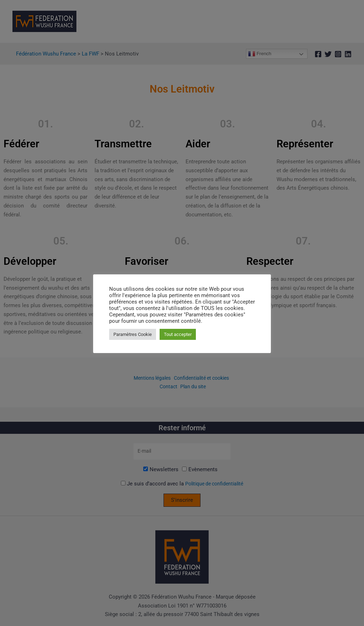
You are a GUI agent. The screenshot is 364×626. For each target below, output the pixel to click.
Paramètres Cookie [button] (133, 334)
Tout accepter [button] (178, 334)
